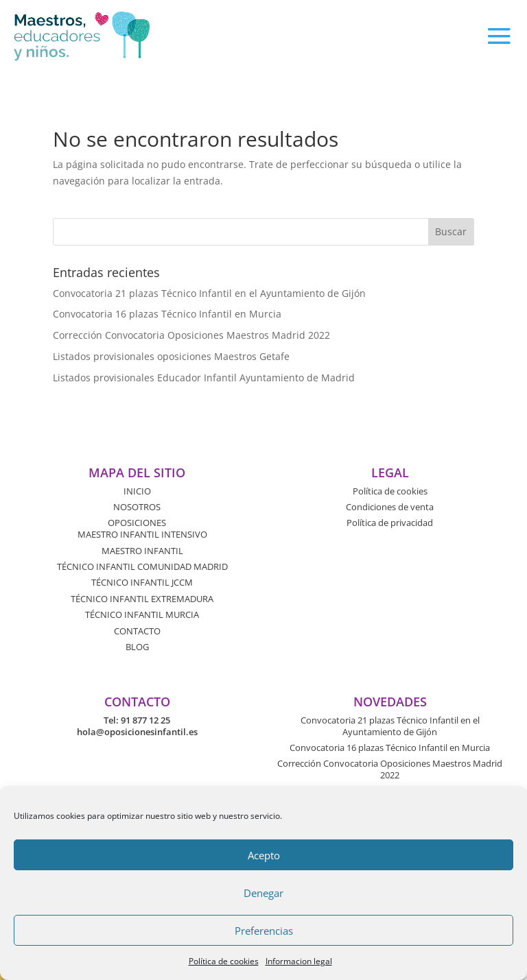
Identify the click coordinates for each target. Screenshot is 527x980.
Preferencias (264, 931)
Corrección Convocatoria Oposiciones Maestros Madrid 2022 (191, 335)
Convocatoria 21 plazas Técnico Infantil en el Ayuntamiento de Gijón (209, 293)
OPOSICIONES (137, 523)
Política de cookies (224, 961)
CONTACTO (137, 631)
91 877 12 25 (145, 720)
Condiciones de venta (390, 507)
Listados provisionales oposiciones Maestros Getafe (171, 356)
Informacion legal (299, 961)
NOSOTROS (137, 507)
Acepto (264, 855)
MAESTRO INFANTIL (142, 551)
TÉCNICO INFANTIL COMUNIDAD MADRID (142, 566)
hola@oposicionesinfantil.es (137, 732)
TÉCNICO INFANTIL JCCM (142, 582)
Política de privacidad (390, 523)
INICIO (137, 491)
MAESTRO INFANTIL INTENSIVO (142, 534)
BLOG (137, 647)
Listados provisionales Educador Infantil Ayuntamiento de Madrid (204, 378)
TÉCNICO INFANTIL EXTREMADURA (142, 599)
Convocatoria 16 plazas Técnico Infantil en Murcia (167, 314)
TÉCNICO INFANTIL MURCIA (142, 614)
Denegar (263, 893)
